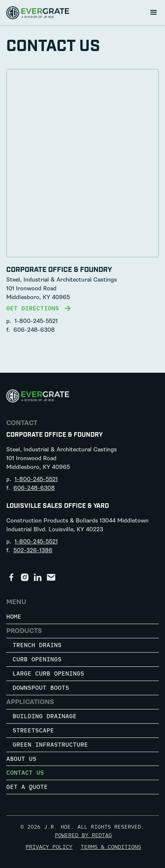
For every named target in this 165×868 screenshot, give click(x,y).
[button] (154, 13)
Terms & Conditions (111, 847)
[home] (38, 13)
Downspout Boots (41, 687)
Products (24, 631)
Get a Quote (27, 787)
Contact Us (25, 772)
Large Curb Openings (48, 673)
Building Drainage (45, 716)
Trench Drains (37, 645)
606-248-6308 (34, 330)
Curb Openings (37, 659)
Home (14, 616)
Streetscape (33, 730)
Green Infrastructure (50, 744)
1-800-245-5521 (36, 321)
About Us (21, 759)
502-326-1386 (33, 550)
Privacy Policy (49, 847)
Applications (30, 702)
